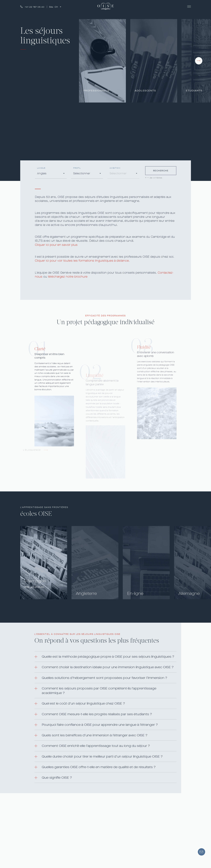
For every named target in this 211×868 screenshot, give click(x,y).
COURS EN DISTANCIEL (37, 150)
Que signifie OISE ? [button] (57, 778)
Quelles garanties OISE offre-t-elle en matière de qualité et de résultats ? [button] (99, 767)
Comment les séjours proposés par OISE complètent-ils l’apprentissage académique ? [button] (99, 691)
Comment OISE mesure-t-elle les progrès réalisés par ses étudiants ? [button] (97, 714)
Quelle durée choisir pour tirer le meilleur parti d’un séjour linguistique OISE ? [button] (102, 756)
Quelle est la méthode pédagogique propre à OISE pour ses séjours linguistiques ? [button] (108, 657)
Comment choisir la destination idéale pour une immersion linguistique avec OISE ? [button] (108, 667)
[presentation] (199, 61)
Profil (77, 168)
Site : (54, 7)
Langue (41, 168)
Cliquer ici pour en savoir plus (56, 245)
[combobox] (51, 174)
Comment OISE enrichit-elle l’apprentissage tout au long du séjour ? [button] (96, 746)
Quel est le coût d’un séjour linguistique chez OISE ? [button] (83, 703)
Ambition (115, 168)
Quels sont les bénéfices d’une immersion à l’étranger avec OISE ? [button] (95, 735)
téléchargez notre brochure (68, 277)
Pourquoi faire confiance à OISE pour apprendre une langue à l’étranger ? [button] (100, 725)
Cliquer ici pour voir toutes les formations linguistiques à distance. (82, 261)
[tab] (105, 657)
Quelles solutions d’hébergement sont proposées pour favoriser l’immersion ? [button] (104, 678)
